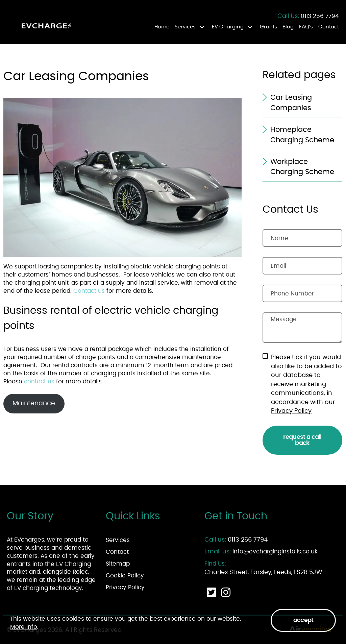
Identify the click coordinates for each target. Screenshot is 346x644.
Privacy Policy (291, 411)
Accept (303, 620)
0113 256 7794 (320, 16)
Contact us (89, 291)
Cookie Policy (125, 576)
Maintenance (34, 403)
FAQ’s (306, 27)
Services (185, 27)
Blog (288, 27)
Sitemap (118, 564)
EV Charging (228, 27)
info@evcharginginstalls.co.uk (275, 552)
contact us (39, 381)
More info (24, 627)
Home (162, 27)
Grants (268, 27)
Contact (329, 27)
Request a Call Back (302, 440)
